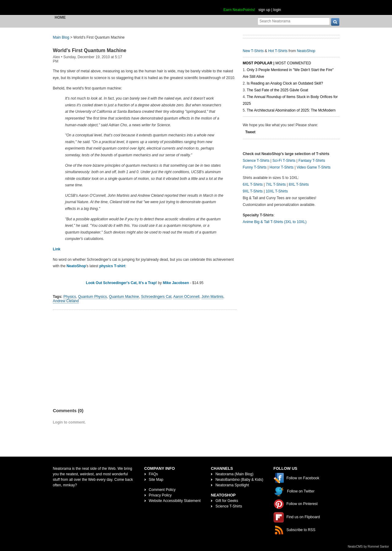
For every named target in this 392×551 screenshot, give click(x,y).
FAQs (153, 474)
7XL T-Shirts (276, 184)
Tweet (250, 132)
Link (57, 249)
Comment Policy (162, 490)
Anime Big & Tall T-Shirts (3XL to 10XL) (275, 222)
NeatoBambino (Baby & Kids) (239, 480)
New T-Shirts (253, 51)
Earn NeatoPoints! (239, 10)
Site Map (156, 480)
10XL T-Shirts (277, 191)
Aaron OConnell (186, 297)
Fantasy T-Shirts (312, 161)
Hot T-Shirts (278, 51)
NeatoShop (76, 266)
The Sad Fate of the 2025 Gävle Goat (277, 90)
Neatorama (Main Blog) (234, 474)
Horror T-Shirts (281, 167)
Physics (70, 297)
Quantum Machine (124, 297)
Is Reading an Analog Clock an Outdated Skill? (285, 83)
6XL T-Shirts (253, 184)
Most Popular (258, 63)
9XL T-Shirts (253, 191)
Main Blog (61, 37)
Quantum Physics (92, 297)
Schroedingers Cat (156, 297)
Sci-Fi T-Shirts (284, 161)
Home (60, 17)
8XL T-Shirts (299, 184)
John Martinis (212, 297)
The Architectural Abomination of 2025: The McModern (291, 110)
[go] (335, 22)
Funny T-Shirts (255, 167)
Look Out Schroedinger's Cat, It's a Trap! (122, 283)
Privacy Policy (160, 495)
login (277, 10)
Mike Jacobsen (176, 283)
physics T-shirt (112, 266)
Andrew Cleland (66, 301)
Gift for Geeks (227, 501)
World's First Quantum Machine (90, 50)
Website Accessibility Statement (175, 501)
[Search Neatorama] (294, 21)
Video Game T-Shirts (313, 167)
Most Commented (293, 63)
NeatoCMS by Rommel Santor (369, 547)
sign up (264, 10)
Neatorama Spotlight (232, 485)
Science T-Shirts (256, 161)
